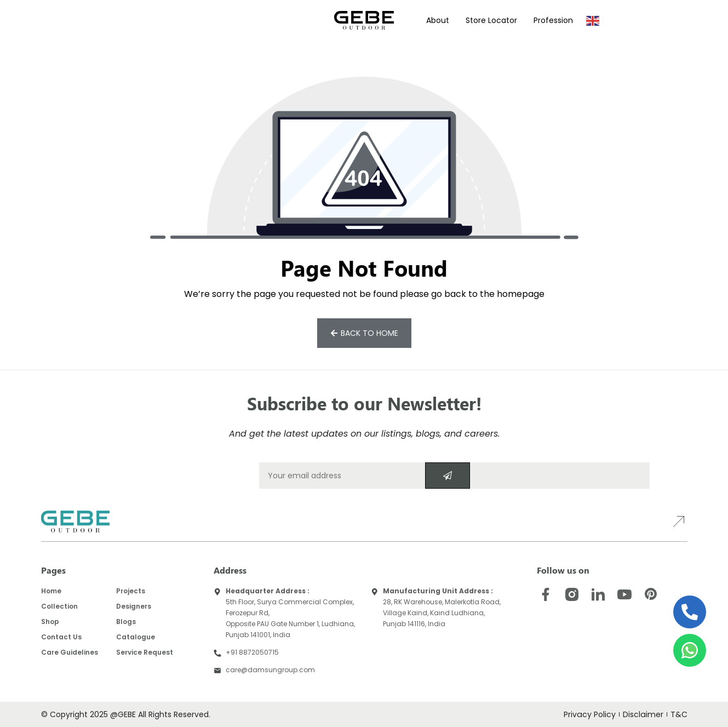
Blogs (126, 622)
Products (116, 20)
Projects (168, 20)
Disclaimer (643, 714)
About (438, 20)
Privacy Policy (591, 714)
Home (51, 591)
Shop (50, 622)
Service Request (145, 652)
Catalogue (136, 637)
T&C (679, 714)
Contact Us (61, 637)
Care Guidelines (70, 652)
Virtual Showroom (276, 20)
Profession (553, 20)
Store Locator (491, 20)
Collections (62, 20)
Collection (59, 606)
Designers (213, 20)
